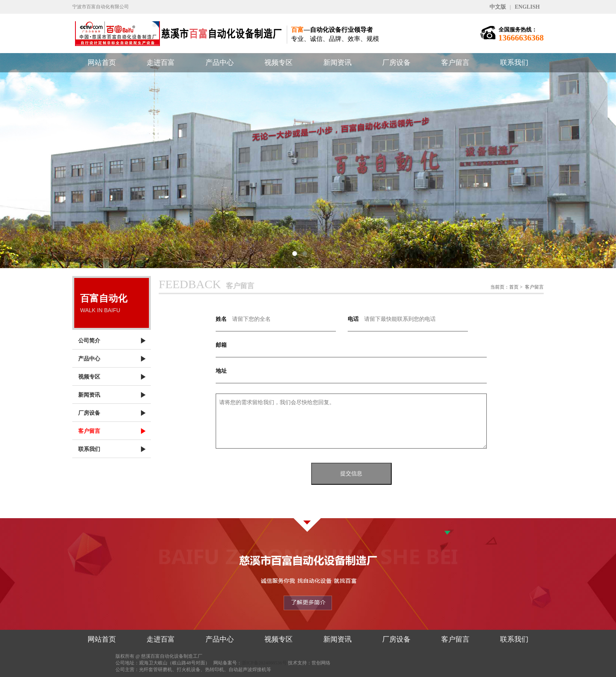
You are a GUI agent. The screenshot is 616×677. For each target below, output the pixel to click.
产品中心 (220, 63)
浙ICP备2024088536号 (264, 663)
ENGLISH (527, 7)
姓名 (221, 319)
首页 (514, 287)
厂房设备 (396, 63)
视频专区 (279, 63)
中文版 (498, 7)
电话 (353, 319)
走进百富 (161, 63)
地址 (221, 371)
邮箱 (221, 345)
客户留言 (455, 63)
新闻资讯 (337, 63)
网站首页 (102, 63)
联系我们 (514, 63)
